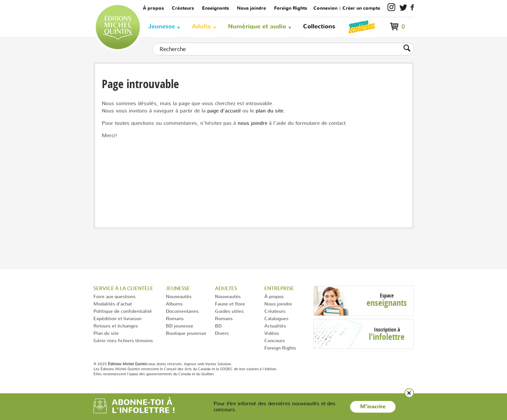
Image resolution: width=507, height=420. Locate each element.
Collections (319, 27)
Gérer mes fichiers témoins (123, 340)
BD (218, 326)
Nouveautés (179, 296)
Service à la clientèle (123, 288)
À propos (153, 8)
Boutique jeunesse (186, 333)
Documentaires (182, 311)
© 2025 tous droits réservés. (138, 364)
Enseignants (215, 8)
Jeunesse (161, 27)
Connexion (325, 8)
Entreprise (279, 288)
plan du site (270, 111)
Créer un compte (361, 8)
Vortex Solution (218, 364)
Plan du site (106, 333)
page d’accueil (224, 111)
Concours (275, 340)
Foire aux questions (114, 296)
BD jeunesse (180, 326)
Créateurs (183, 8)
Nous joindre (251, 8)
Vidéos (272, 333)
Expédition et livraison (117, 318)
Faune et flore (230, 304)
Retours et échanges (116, 326)
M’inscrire (373, 407)
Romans (175, 318)
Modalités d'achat (113, 304)
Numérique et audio (257, 27)
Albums (174, 304)
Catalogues (276, 318)
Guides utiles (229, 311)
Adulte (201, 27)
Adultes (226, 288)
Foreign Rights (291, 8)
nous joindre (252, 123)
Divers (222, 333)
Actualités (275, 326)
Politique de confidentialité (123, 311)
